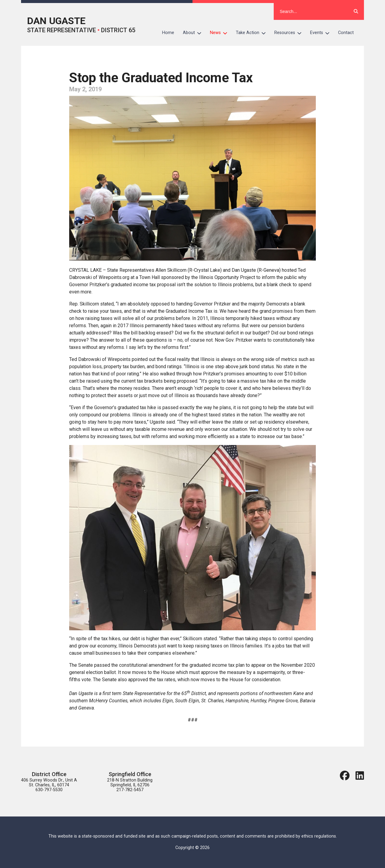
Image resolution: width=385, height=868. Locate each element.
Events (322, 33)
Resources (290, 33)
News (221, 33)
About (194, 33)
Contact (346, 33)
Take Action (253, 33)
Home (168, 33)
